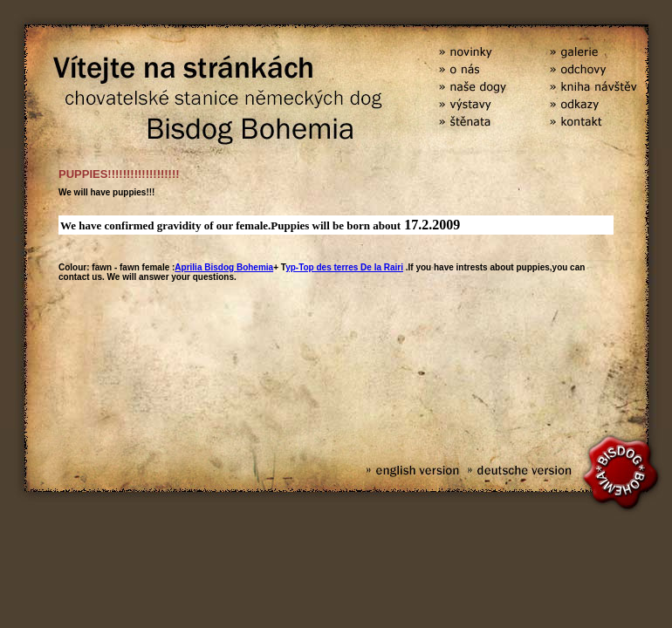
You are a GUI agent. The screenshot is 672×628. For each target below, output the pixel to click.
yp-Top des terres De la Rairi (344, 267)
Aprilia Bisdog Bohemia (224, 267)
